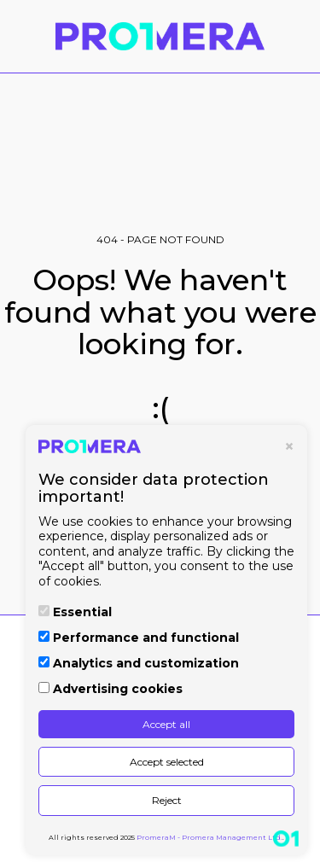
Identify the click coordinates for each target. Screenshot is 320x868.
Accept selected (167, 762)
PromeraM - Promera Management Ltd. (209, 837)
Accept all (166, 724)
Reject (167, 800)
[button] (19, 36)
